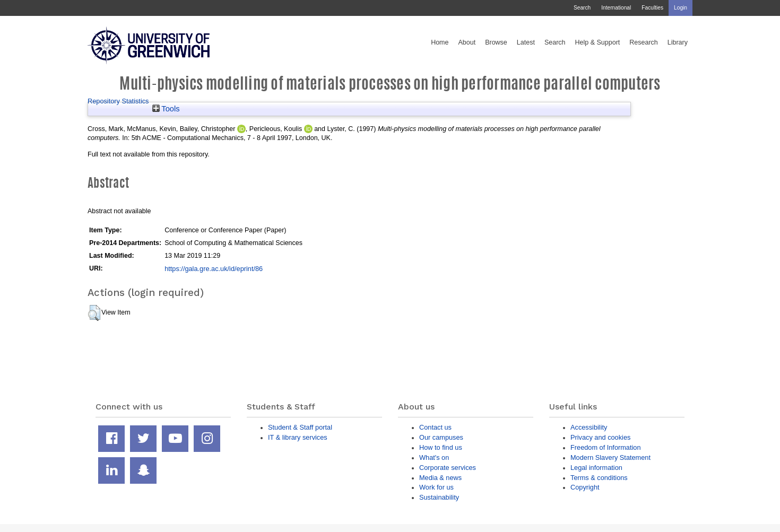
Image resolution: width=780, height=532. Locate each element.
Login (681, 8)
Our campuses (441, 437)
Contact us (435, 427)
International (616, 8)
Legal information (596, 468)
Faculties (652, 8)
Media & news (440, 478)
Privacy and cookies (600, 437)
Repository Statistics (118, 101)
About (467, 42)
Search (582, 8)
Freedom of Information (606, 447)
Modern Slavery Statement (610, 457)
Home (440, 42)
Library (678, 42)
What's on (434, 457)
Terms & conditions (599, 478)
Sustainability (439, 497)
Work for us (436, 487)
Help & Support (598, 42)
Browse (496, 42)
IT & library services (298, 437)
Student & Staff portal (300, 427)
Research (644, 42)
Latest (526, 42)
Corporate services (448, 468)
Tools (166, 109)
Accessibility (589, 427)
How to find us (441, 447)
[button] (94, 313)
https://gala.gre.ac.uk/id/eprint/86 (214, 269)
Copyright (585, 487)
